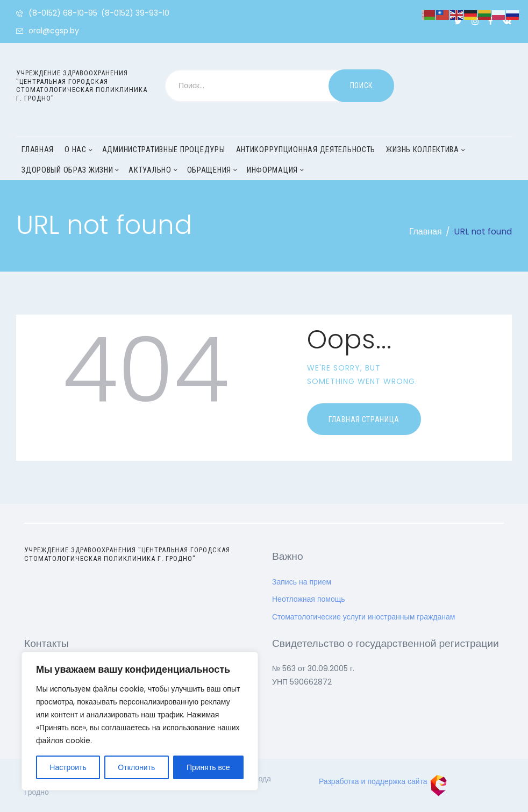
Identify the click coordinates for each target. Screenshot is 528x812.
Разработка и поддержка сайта (383, 781)
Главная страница (364, 419)
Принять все (208, 767)
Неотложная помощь (309, 599)
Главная (426, 232)
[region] (140, 721)
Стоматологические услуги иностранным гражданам (363, 617)
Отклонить (136, 767)
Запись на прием (302, 582)
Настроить (68, 767)
